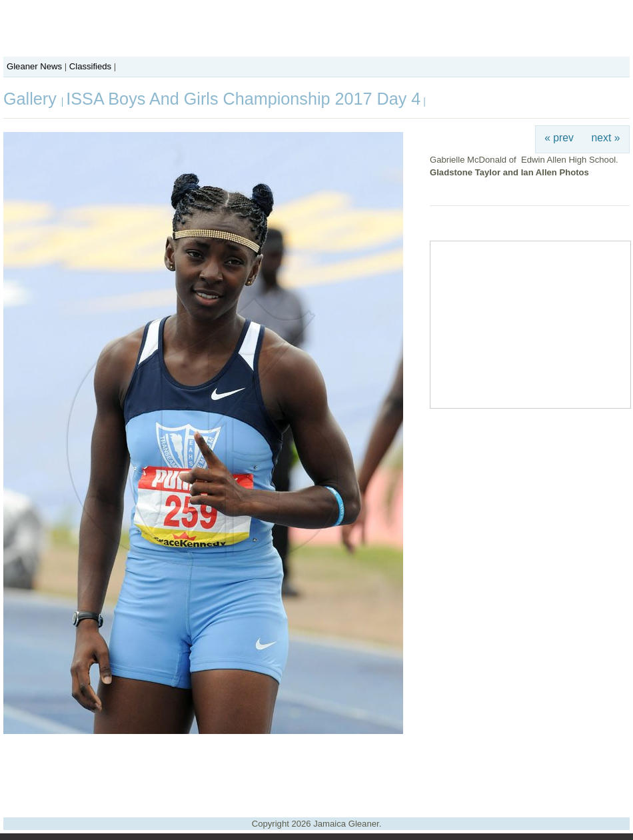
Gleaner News (34, 66)
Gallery (32, 99)
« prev (559, 138)
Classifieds (90, 66)
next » (606, 138)
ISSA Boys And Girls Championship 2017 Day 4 (243, 99)
